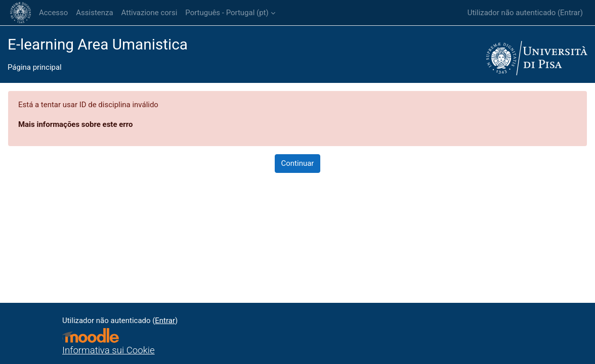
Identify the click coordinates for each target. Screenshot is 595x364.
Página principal (35, 67)
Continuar (298, 163)
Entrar (570, 13)
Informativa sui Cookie (109, 350)
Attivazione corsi (150, 13)
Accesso (53, 13)
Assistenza (94, 13)
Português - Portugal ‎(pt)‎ (227, 13)
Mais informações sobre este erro (75, 124)
